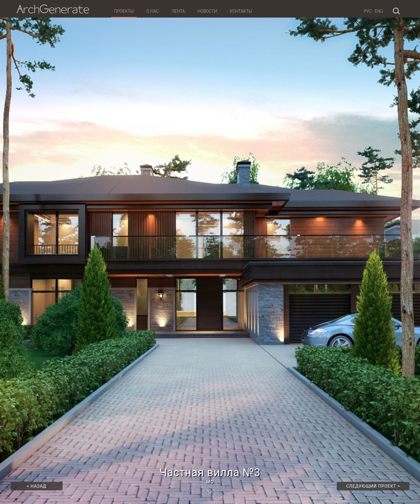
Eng (379, 11)
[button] (12, 252)
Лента (178, 11)
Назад (37, 486)
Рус (368, 11)
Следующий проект (373, 486)
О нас (153, 11)
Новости (207, 11)
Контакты (241, 11)
